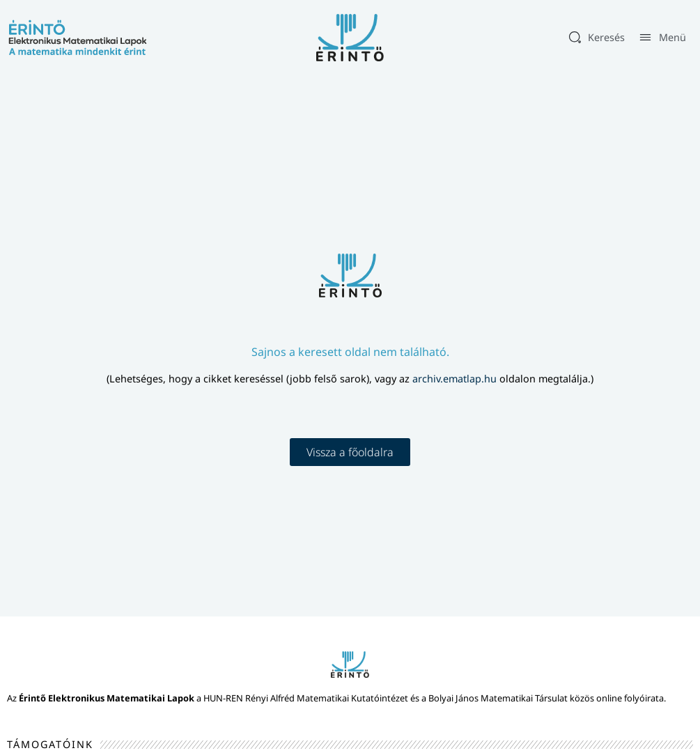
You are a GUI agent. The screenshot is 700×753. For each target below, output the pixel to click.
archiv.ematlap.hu (456, 379)
